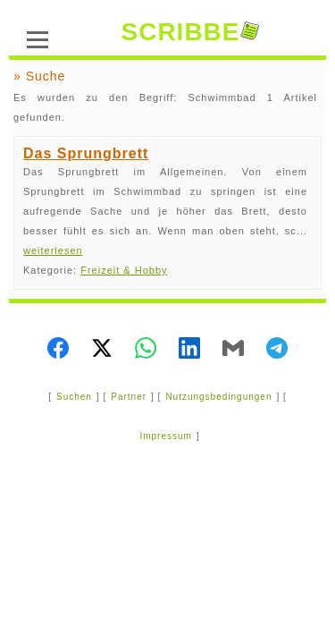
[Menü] (38, 38)
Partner (129, 397)
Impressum (165, 436)
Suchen (74, 397)
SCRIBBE (189, 32)
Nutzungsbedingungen (218, 397)
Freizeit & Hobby (124, 270)
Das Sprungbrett (86, 153)
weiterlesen (53, 250)
